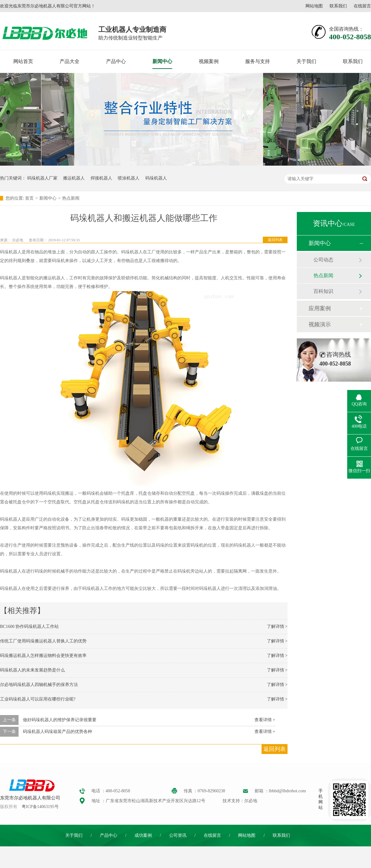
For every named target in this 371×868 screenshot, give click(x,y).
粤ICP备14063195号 (40, 807)
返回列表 (275, 240)
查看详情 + (265, 720)
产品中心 (116, 61)
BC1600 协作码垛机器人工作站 (29, 627)
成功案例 (143, 835)
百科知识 (323, 291)
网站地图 (314, 6)
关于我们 (306, 61)
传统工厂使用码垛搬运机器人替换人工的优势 (43, 641)
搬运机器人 (74, 178)
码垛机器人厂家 (42, 178)
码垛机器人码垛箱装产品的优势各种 (58, 732)
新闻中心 (162, 61)
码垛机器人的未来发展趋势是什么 (32, 670)
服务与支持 (258, 61)
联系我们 (338, 6)
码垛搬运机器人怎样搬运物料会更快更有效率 (43, 656)
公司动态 (323, 260)
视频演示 (320, 324)
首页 (29, 198)
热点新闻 (71, 198)
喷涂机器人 (129, 178)
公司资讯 (178, 835)
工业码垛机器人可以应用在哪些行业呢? (38, 699)
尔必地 (18, 240)
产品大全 (70, 61)
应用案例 (320, 308)
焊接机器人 (101, 178)
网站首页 (23, 61)
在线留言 (362, 6)
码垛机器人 (156, 178)
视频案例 (209, 61)
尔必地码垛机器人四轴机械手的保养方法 (39, 685)
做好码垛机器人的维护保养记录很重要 (60, 720)
